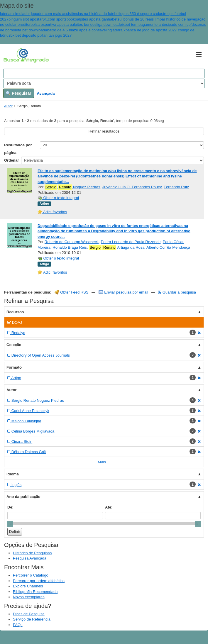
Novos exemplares (29, 597)
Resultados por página (18, 149)
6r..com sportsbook (59, 19)
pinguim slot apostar (26, 19)
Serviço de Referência (32, 619)
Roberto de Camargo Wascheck (72, 242)
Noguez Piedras (72, 187)
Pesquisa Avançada (30, 558)
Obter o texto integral (58, 198)
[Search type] (104, 83)
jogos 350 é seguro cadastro (143, 14)
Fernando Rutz (176, 187)
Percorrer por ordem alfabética (39, 581)
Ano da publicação (23, 497)
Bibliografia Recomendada (35, 592)
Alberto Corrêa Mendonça (168, 247)
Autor (8, 106)
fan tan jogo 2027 (57, 35)
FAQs (18, 625)
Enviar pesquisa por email (124, 292)
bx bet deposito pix (26, 35)
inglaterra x (116, 30)
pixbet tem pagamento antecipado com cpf (156, 24)
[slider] (10, 524)
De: (10, 507)
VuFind (12, 55)
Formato (14, 367)
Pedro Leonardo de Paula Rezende (131, 242)
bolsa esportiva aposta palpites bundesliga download (75, 24)
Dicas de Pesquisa (29, 614)
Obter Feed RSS (72, 292)
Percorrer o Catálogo (31, 575)
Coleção (14, 345)
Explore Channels (28, 586)
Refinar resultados (104, 131)
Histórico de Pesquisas (32, 553)
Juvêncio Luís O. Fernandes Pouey (132, 187)
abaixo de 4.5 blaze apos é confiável (76, 30)
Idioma (13, 474)
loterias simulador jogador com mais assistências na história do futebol (60, 14)
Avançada (46, 93)
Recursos (15, 312)
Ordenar (12, 160)
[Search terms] (104, 73)
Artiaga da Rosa (117, 248)
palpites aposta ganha (93, 19)
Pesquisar (19, 93)
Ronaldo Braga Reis (70, 247)
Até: (109, 507)
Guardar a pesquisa (177, 292)
